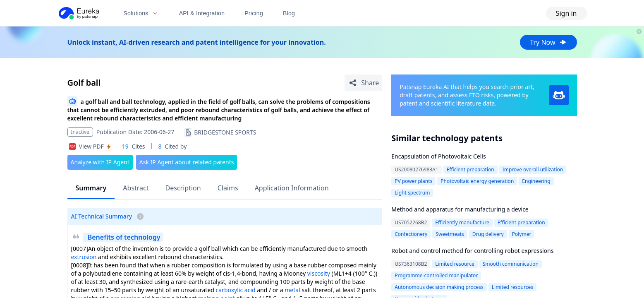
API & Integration (202, 13)
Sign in (566, 13)
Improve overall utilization (533, 169)
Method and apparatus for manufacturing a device (460, 209)
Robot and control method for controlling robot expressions (472, 251)
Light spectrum (412, 193)
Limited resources (512, 287)
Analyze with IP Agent (100, 162)
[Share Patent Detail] (363, 83)
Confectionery (411, 234)
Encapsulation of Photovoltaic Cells (438, 156)
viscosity (319, 273)
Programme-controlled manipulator (436, 275)
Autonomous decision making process (439, 287)
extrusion (84, 257)
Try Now (548, 42)
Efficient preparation (470, 169)
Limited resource (455, 264)
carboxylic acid (236, 290)
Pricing (254, 13)
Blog (289, 13)
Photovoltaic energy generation (477, 181)
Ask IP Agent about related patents (187, 162)
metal (292, 290)
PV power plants (413, 181)
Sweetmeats (450, 234)
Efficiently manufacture (462, 222)
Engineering (536, 181)
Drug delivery (488, 234)
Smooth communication (511, 264)
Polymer (522, 234)
